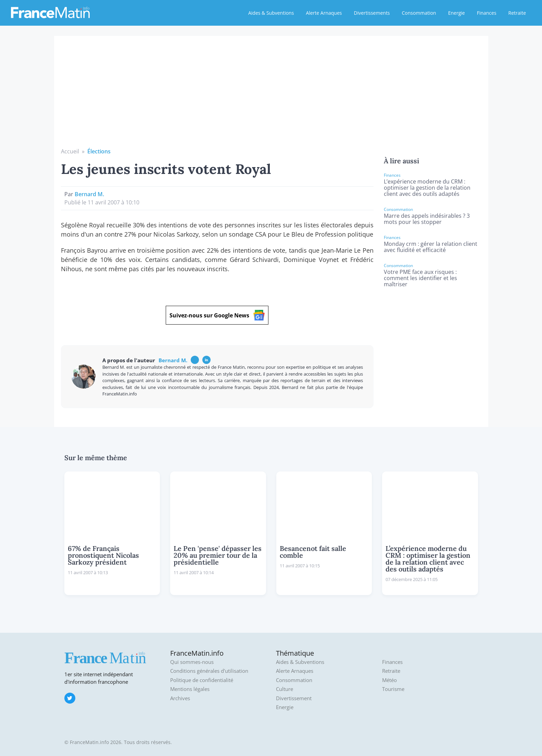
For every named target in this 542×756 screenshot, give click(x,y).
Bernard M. (89, 194)
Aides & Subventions (271, 13)
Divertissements (372, 13)
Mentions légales (190, 689)
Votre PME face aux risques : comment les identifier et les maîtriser (420, 278)
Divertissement (294, 698)
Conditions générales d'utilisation (209, 671)
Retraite (517, 13)
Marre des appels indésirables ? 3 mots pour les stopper (427, 219)
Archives (180, 698)
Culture (285, 689)
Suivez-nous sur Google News (217, 315)
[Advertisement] (271, 96)
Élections (99, 151)
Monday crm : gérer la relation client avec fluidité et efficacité (431, 247)
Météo (389, 680)
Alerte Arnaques (324, 13)
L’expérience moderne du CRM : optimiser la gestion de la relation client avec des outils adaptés (427, 188)
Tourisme (393, 689)
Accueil (70, 151)
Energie (457, 13)
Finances (487, 13)
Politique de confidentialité (202, 680)
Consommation (419, 13)
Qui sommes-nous (192, 662)
